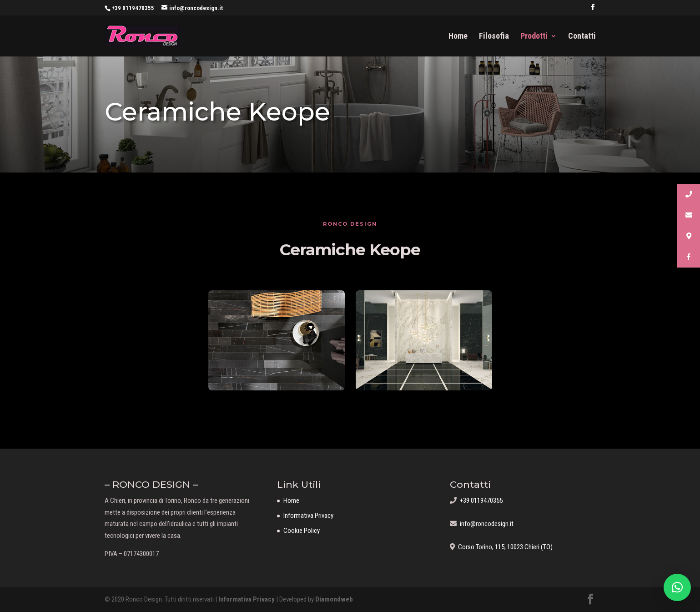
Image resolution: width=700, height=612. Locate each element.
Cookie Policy (302, 531)
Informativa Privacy (308, 516)
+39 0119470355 (133, 8)
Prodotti (534, 37)
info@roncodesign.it (485, 524)
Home (458, 37)
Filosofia (494, 37)
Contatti (582, 37)
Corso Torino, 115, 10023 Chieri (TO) (504, 547)
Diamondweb (334, 599)
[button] (677, 587)
